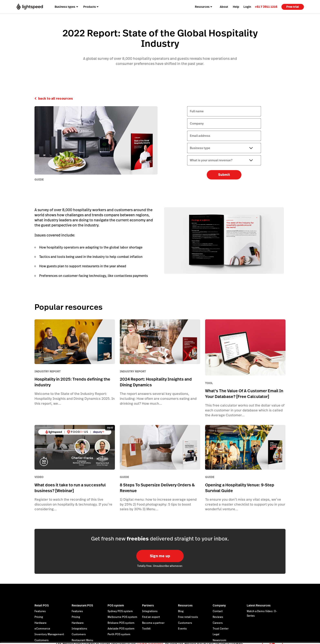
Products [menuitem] (90, 7)
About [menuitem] (224, 7)
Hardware (41, 623)
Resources (185, 605)
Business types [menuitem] (65, 7)
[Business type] (224, 148)
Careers (218, 623)
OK (272, 639)
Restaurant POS (82, 605)
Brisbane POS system (121, 623)
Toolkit (146, 629)
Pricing (39, 617)
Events (182, 629)
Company (219, 605)
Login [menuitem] (247, 7)
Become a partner (153, 623)
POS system (116, 605)
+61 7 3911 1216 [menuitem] (266, 7)
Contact (218, 611)
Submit (224, 175)
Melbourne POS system (122, 617)
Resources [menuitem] (202, 7)
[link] (266, 7)
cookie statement (150, 639)
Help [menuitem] (236, 7)
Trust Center (221, 629)
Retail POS (42, 605)
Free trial (293, 7)
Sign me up (160, 556)
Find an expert (151, 617)
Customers (185, 623)
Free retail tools (188, 617)
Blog (181, 611)
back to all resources (56, 99)
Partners (148, 605)
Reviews (218, 617)
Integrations (79, 629)
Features (40, 611)
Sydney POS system (120, 611)
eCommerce (42, 629)
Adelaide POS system (121, 629)
